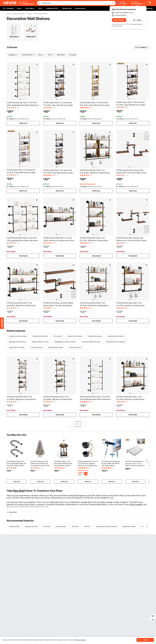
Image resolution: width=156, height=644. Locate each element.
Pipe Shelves (14, 37)
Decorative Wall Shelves (41, 14)
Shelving (30, 14)
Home (8, 14)
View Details (23, 256)
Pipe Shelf (19, 491)
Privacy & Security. (81, 640)
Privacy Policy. (118, 26)
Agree (145, 640)
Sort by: (137, 47)
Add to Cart (23, 123)
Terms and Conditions (136, 24)
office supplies (136, 504)
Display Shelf (31, 37)
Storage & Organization (19, 14)
